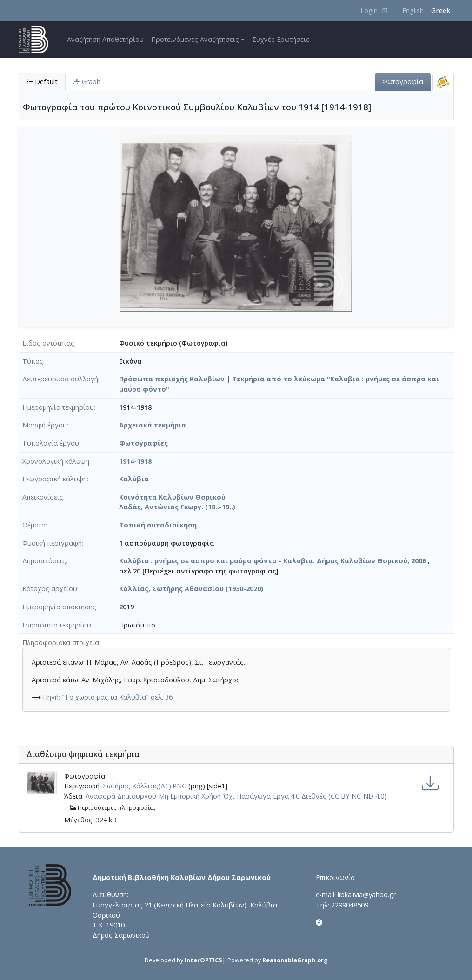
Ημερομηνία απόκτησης (59, 607)
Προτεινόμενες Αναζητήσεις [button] (195, 39)
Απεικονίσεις (43, 497)
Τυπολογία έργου (51, 443)
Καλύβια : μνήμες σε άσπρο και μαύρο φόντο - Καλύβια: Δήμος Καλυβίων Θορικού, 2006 (273, 561)
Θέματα (34, 525)
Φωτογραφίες (143, 443)
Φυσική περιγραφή (52, 543)
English (413, 10)
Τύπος (33, 361)
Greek (441, 10)
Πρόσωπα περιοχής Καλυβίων (172, 379)
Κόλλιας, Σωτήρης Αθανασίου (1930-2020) (191, 589)
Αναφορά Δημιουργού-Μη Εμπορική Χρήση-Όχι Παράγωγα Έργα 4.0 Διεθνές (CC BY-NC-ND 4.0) (236, 796)
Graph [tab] (87, 82)
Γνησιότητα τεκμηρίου (57, 625)
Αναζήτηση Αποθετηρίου (105, 39)
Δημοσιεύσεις (44, 561)
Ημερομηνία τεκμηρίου (58, 407)
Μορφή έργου (45, 425)
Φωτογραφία (403, 82)
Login (374, 10)
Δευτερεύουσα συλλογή (60, 379)
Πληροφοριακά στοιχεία (61, 643)
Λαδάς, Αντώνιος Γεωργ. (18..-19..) (177, 507)
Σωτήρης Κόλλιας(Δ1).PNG (145, 786)
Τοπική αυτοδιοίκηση (158, 525)
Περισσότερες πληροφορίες (113, 808)
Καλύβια (134, 479)
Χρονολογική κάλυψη (56, 461)
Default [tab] (42, 82)
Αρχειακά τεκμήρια (153, 425)
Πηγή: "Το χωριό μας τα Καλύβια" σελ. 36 (108, 697)
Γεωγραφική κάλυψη (55, 479)
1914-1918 (135, 461)
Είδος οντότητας (48, 343)
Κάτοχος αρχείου (50, 589)
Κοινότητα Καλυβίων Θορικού (172, 497)
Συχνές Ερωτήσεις (281, 39)
